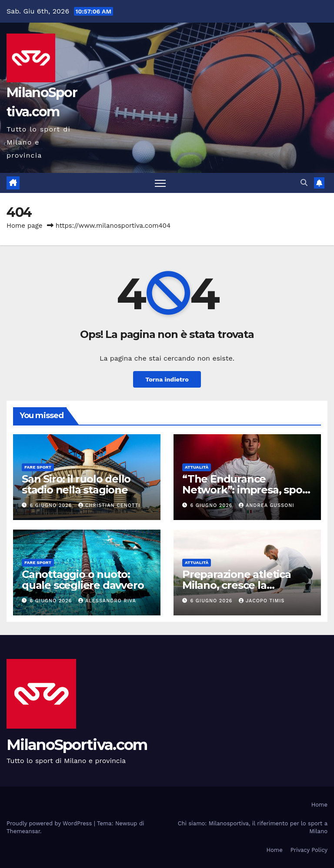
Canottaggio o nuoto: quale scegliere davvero (83, 580)
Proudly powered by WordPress (50, 823)
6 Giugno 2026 (52, 505)
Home (319, 805)
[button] (304, 183)
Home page (25, 226)
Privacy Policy (309, 850)
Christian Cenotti (109, 505)
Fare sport (38, 467)
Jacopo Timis (262, 601)
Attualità (197, 467)
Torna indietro (167, 379)
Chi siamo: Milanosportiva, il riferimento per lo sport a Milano (253, 827)
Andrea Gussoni (267, 505)
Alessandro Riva (107, 601)
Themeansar (23, 831)
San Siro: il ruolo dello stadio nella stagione (76, 484)
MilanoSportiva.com (77, 745)
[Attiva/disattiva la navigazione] (160, 183)
